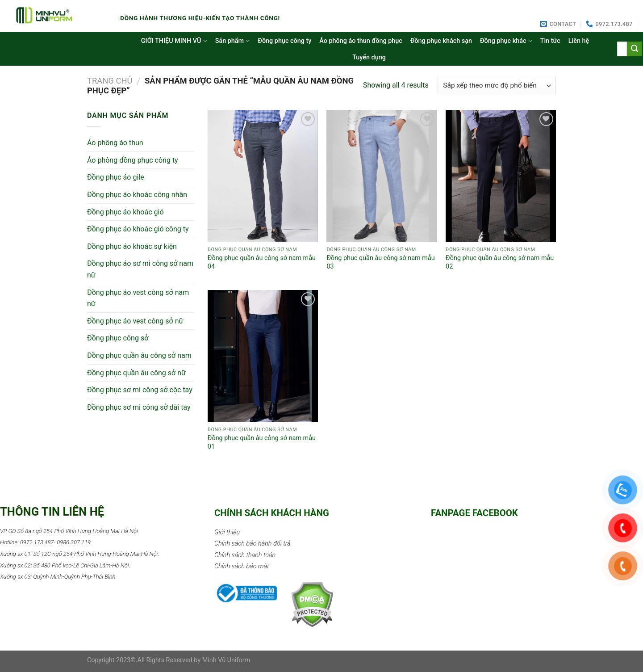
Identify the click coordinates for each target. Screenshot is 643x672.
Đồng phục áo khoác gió (125, 212)
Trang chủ (110, 81)
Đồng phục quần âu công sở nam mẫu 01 (262, 442)
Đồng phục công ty (284, 41)
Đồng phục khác (506, 41)
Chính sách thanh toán (245, 555)
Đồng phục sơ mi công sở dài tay (139, 407)
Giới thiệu (227, 532)
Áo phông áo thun (115, 143)
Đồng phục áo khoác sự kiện (132, 246)
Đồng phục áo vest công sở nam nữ (138, 298)
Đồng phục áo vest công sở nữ (135, 321)
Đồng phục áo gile (116, 177)
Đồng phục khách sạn (441, 41)
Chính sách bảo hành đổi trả (253, 544)
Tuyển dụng (369, 57)
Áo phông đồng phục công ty (133, 160)
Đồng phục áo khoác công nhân (137, 195)
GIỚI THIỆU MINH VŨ (174, 41)
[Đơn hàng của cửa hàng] (497, 86)
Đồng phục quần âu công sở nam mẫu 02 (500, 262)
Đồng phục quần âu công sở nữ (136, 373)
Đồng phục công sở (118, 338)
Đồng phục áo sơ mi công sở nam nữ (140, 269)
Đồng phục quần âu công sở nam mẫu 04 (262, 262)
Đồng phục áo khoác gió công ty (138, 229)
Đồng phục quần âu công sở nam (139, 355)
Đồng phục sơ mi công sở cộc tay (140, 390)
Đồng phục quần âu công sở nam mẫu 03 (380, 262)
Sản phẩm (233, 41)
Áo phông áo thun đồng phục (361, 41)
